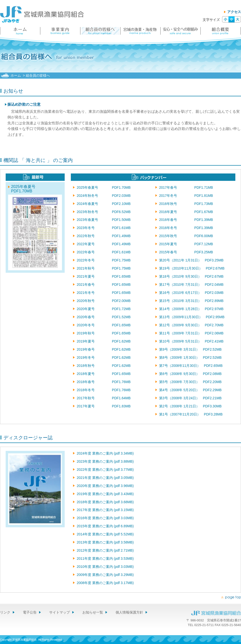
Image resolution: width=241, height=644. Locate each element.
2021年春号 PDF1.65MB (104, 285)
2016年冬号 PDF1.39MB (186, 228)
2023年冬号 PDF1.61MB (104, 228)
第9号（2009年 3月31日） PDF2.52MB (190, 349)
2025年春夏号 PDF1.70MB (29, 189)
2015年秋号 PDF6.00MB (186, 236)
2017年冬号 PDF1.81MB (186, 196)
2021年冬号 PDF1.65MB (104, 293)
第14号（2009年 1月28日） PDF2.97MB (191, 309)
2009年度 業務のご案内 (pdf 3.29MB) (105, 575)
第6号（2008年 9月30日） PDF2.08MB (190, 374)
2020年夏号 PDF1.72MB (104, 309)
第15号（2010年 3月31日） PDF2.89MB (191, 301)
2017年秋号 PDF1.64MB (104, 398)
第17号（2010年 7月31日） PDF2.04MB (191, 285)
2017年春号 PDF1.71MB (186, 187)
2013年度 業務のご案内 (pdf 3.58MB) (105, 542)
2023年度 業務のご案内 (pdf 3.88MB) (105, 461)
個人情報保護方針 (129, 612)
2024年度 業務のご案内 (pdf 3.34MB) (105, 453)
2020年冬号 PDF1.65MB (104, 325)
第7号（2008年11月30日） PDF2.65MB (191, 366)
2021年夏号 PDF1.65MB (104, 276)
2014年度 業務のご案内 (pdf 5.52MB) (105, 534)
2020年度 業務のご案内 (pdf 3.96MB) (105, 486)
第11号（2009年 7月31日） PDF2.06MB (191, 333)
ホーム (16, 75)
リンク (5, 612)
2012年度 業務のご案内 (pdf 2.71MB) (105, 550)
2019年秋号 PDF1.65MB (104, 333)
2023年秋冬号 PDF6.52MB (104, 212)
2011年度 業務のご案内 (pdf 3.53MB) (105, 558)
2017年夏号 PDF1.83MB (104, 406)
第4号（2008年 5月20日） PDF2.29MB (190, 390)
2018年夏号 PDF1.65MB (104, 374)
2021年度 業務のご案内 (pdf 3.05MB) (105, 478)
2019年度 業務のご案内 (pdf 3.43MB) (105, 494)
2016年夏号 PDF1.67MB (186, 212)
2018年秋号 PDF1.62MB (104, 366)
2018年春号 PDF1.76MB (104, 382)
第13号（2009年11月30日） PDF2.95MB (192, 317)
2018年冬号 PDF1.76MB (104, 390)
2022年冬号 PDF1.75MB (104, 260)
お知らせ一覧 (93, 612)
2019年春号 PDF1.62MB (104, 349)
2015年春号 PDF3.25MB (186, 252)
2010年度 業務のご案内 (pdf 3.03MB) (105, 567)
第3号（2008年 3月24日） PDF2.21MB (190, 398)
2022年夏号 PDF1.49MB (104, 244)
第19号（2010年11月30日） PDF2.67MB (192, 268)
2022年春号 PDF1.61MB (104, 252)
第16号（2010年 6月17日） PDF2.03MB (191, 293)
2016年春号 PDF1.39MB (186, 220)
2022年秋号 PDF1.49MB (104, 236)
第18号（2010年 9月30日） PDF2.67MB (191, 276)
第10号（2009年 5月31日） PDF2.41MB (191, 341)
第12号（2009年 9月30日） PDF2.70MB (191, 325)
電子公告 (30, 612)
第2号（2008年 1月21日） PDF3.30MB (190, 406)
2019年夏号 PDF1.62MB (104, 341)
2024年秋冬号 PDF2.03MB (104, 196)
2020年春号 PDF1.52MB (104, 317)
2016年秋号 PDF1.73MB (186, 204)
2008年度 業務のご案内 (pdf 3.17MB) (105, 583)
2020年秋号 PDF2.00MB (104, 301)
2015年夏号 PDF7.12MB (186, 244)
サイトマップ (60, 612)
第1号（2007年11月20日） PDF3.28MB (191, 414)
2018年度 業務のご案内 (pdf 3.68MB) (105, 502)
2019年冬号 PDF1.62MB (104, 358)
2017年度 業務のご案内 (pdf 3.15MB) (105, 510)
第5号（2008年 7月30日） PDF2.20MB (190, 382)
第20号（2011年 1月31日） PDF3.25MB (191, 260)
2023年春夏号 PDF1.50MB (104, 220)
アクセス (234, 12)
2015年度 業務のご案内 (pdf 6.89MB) (105, 526)
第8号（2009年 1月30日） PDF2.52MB (190, 358)
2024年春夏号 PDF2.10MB (104, 204)
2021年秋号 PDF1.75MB (104, 268)
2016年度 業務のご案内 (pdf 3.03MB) (105, 518)
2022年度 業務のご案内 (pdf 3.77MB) (105, 470)
